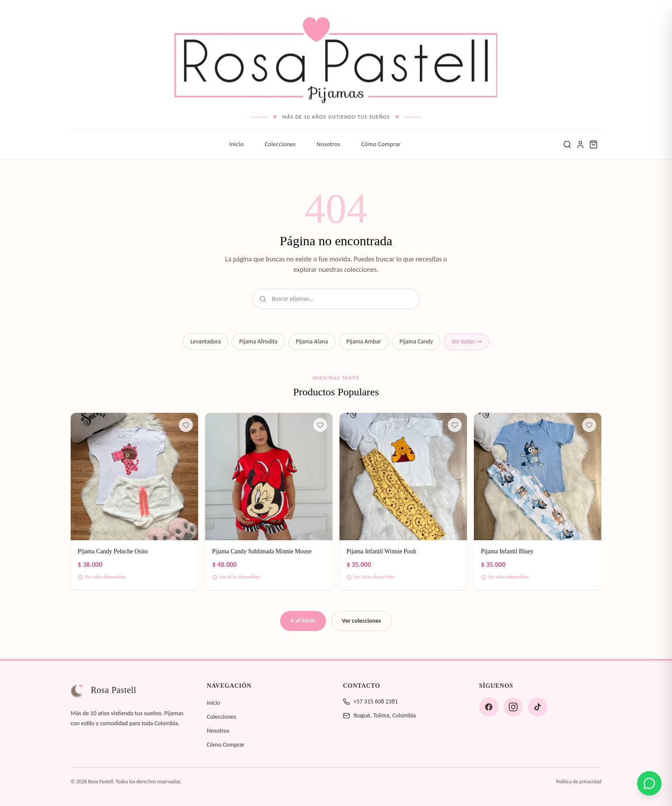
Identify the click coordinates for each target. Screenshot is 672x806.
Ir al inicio (303, 620)
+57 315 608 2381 (376, 701)
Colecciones (280, 144)
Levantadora (206, 341)
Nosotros (329, 144)
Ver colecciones (362, 621)
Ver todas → (466, 341)
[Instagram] (513, 707)
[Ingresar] (580, 144)
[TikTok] (538, 707)
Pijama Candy (416, 341)
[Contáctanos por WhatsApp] (649, 783)
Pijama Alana (312, 341)
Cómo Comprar (381, 144)
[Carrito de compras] (593, 144)
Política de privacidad (579, 782)
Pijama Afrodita (258, 341)
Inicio (237, 144)
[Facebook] (489, 707)
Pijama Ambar (364, 341)
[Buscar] (567, 144)
